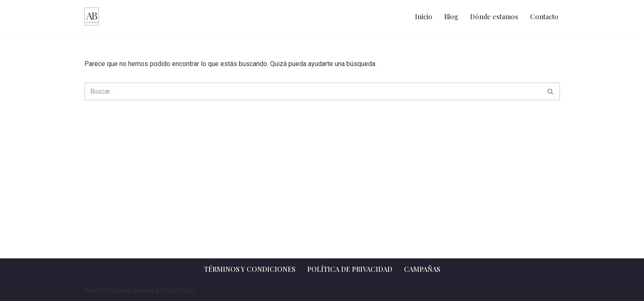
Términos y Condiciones (250, 269)
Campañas (422, 269)
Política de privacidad (350, 269)
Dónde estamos (494, 17)
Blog (451, 17)
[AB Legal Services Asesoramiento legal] (92, 17)
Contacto (544, 17)
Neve (92, 290)
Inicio (424, 17)
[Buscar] (313, 91)
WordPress (177, 290)
